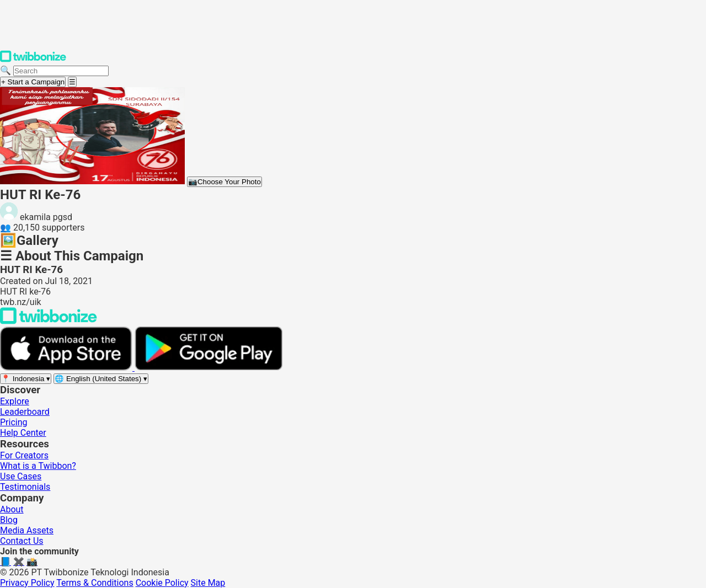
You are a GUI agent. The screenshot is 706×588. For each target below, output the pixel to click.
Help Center (23, 433)
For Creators (24, 455)
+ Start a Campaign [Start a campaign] (33, 82)
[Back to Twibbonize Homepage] (49, 321)
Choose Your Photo (224, 182)
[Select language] (101, 379)
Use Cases (21, 476)
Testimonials (25, 487)
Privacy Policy (27, 583)
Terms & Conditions (95, 583)
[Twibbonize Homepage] (33, 60)
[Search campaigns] (61, 71)
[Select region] (26, 379)
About (12, 509)
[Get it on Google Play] (208, 368)
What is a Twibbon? (38, 466)
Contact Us (22, 541)
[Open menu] (72, 82)
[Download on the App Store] (67, 368)
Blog (9, 520)
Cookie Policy (162, 583)
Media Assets (27, 530)
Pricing (14, 422)
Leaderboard (25, 412)
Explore (15, 401)
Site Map (208, 583)
